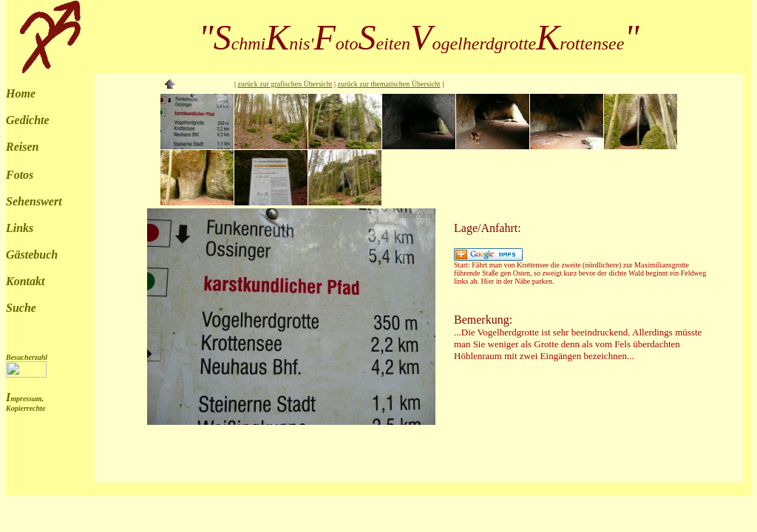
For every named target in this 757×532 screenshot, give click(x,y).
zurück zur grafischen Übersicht (285, 84)
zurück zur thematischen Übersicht (389, 84)
